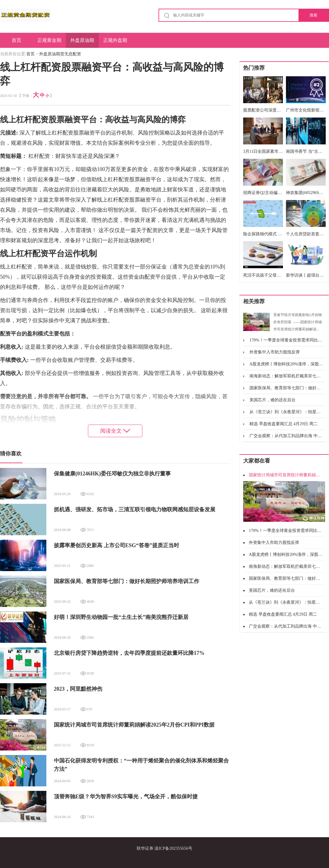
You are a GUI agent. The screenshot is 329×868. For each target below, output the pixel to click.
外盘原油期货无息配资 (82, 43)
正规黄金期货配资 (49, 43)
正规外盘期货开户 (115, 43)
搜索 (313, 15)
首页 (16, 40)
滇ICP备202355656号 (173, 848)
